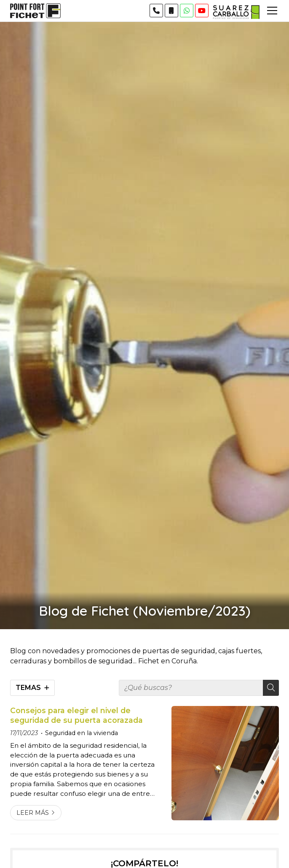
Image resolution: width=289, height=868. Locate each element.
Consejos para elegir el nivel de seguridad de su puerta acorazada (76, 715)
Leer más (33, 813)
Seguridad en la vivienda (82, 733)
